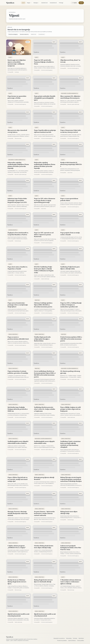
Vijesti (23, 3)
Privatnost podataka (62, 641)
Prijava (81, 3)
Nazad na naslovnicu (24, 34)
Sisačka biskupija (13, 230)
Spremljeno (81, 638)
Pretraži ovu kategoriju (13, 34)
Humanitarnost (53, 3)
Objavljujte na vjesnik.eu (59, 638)
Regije (29, 3)
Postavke (75, 638)
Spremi (28, 42)
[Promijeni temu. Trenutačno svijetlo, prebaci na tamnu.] (74, 3)
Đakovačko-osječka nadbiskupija (70, 93)
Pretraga (61, 3)
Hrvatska (37, 300)
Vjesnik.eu (10, 3)
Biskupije (36, 3)
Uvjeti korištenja (72, 641)
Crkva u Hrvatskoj (13, 334)
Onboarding (69, 638)
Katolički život (45, 3)
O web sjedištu (80, 641)
